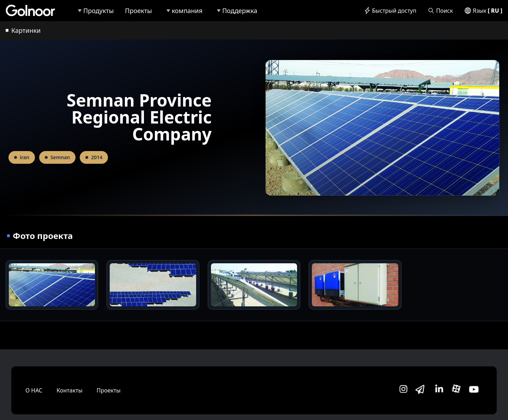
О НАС (34, 390)
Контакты (69, 390)
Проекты (109, 390)
